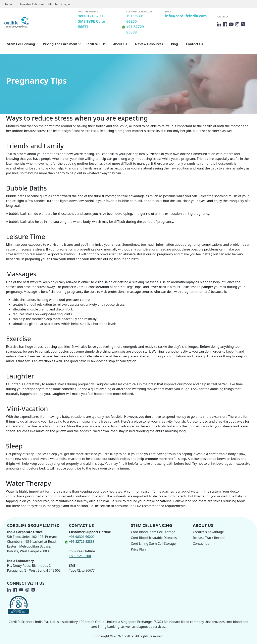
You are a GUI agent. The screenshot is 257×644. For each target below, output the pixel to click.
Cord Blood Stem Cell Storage (153, 532)
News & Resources (149, 44)
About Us (120, 44)
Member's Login (59, 4)
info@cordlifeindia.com (186, 16)
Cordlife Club (95, 44)
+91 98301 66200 (135, 19)
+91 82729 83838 (135, 29)
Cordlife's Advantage (208, 532)
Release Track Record (209, 538)
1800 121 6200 (90, 16)
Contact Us (194, 44)
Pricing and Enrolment (60, 44)
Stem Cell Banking (21, 44)
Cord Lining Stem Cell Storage (153, 544)
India (8, 4)
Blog (174, 44)
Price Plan (138, 549)
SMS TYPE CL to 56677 (92, 24)
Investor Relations (32, 4)
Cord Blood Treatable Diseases (154, 538)
